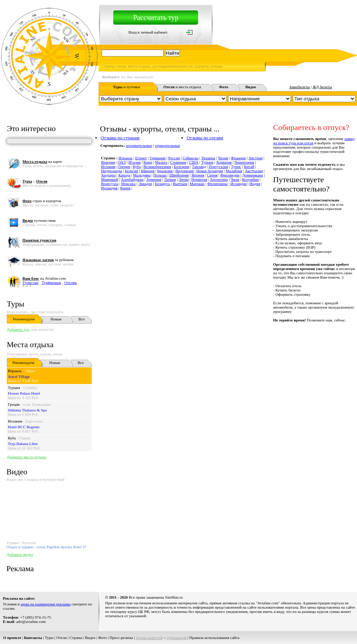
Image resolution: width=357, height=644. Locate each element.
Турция (14, 388)
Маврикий (110, 179)
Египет (141, 158)
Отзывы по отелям (205, 138)
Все (82, 319)
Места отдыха (30, 345)
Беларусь (162, 184)
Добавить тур (18, 329)
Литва (183, 179)
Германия (157, 158)
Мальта (161, 162)
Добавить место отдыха (26, 457)
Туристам (31, 283)
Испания (15, 421)
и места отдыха (182, 87)
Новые (56, 319)
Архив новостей (149, 638)
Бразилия (165, 171)
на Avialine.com (44, 278)
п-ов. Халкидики (37, 404)
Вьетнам (180, 184)
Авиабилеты (300, 87)
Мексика (128, 184)
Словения (178, 162)
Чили (235, 179)
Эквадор (145, 184)
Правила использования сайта (214, 638)
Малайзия (234, 171)
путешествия (39, 220)
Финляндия (230, 175)
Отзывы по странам (120, 138)
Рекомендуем (24, 319)
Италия (135, 162)
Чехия (223, 158)
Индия (255, 184)
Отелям (71, 283)
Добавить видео (20, 554)
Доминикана (252, 175)
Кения (125, 188)
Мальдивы (142, 175)
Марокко (197, 184)
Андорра (108, 175)
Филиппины (218, 184)
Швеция (148, 171)
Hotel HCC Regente (24, 427)
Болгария (182, 166)
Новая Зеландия (210, 171)
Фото (102, 638)
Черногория (244, 162)
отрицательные (168, 145)
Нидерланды (112, 171)
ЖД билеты (322, 87)
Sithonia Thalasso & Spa (27, 410)
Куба (12, 438)
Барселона (34, 421)
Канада (124, 175)
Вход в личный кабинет (148, 32)
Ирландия (109, 188)
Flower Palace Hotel (24, 393)
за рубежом (48, 260)
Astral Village (19, 376)
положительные (139, 145)
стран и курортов (42, 201)
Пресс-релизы (121, 638)
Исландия (238, 184)
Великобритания (157, 166)
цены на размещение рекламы (46, 604)
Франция (238, 158)
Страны (76, 638)
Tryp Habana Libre (23, 444)
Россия (174, 158)
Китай (249, 166)
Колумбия (250, 179)
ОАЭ (122, 162)
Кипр (148, 162)
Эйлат (30, 371)
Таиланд (199, 166)
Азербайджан (132, 179)
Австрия (255, 158)
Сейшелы (190, 158)
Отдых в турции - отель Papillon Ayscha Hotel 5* (46, 547)
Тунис (236, 166)
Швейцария (179, 175)
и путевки (126, 87)
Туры (16, 304)
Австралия (254, 171)
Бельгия (132, 171)
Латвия (170, 179)
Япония (198, 175)
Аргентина (219, 179)
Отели (62, 638)
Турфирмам (51, 283)
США (193, 162)
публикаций (177, 638)
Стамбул (30, 388)
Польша (160, 175)
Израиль (15, 371)
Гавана (25, 438)
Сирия (212, 175)
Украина (208, 158)
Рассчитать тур (156, 18)
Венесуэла (110, 184)
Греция (14, 404)
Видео (90, 638)
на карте (42, 161)
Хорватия (224, 162)
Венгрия (108, 162)
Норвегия (199, 179)
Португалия (219, 166)
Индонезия (184, 171)
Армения (154, 179)
